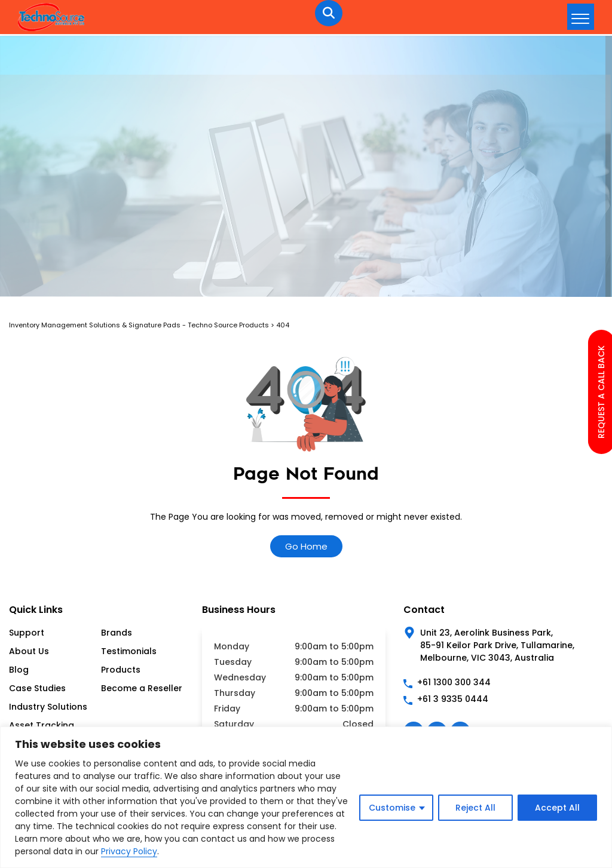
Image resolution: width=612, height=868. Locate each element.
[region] (306, 797)
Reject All (475, 808)
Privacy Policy (129, 851)
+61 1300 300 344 (454, 682)
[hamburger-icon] (581, 17)
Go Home (306, 546)
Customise (392, 808)
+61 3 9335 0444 (453, 699)
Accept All (557, 808)
